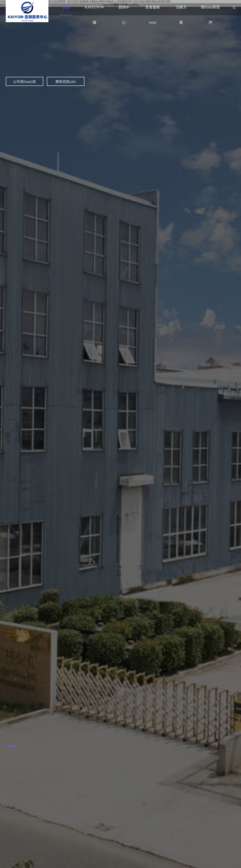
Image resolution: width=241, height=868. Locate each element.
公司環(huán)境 (24, 82)
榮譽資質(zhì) (66, 82)
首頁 (66, 7)
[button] (11, 746)
